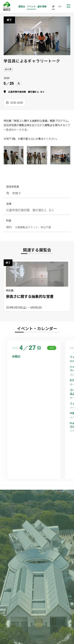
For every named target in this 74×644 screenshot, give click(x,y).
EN (60, 6)
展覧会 (22, 6)
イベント (31, 6)
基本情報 (42, 6)
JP (53, 6)
